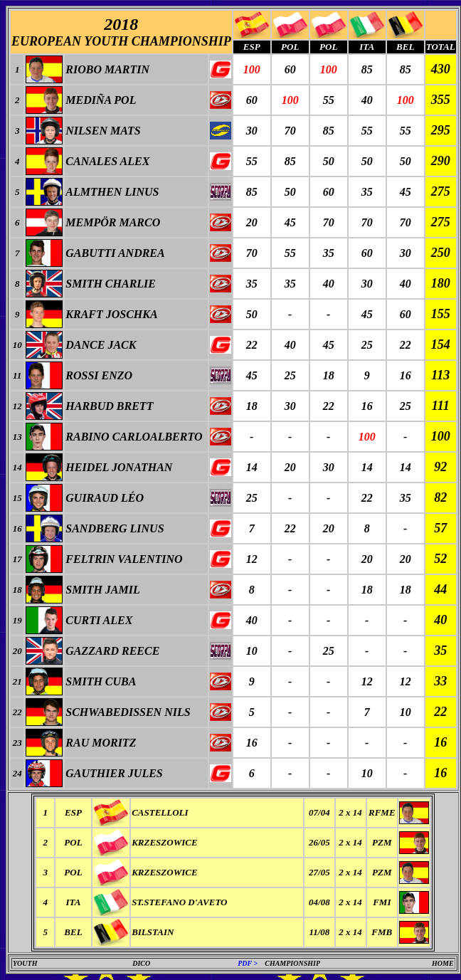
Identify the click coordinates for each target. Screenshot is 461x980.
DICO (141, 963)
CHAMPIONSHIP (292, 963)
